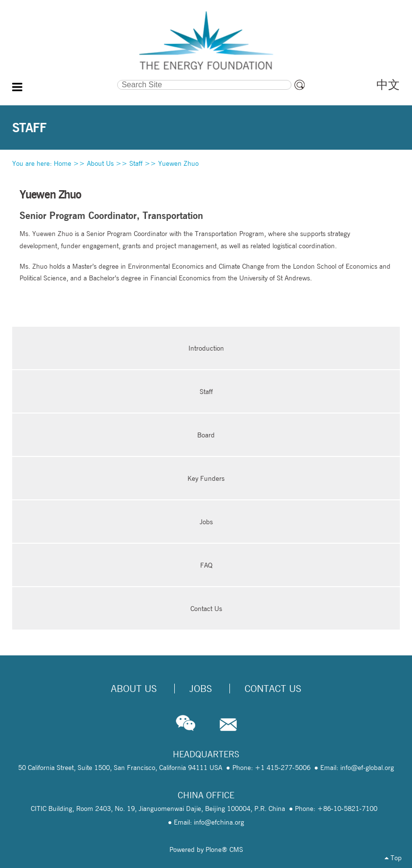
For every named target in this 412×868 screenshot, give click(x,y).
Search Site (65, 79)
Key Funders (206, 478)
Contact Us (206, 609)
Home (62, 163)
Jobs (206, 522)
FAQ (206, 565)
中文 (388, 85)
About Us (100, 163)
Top (393, 858)
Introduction (206, 348)
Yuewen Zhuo (178, 163)
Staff (136, 163)
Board (206, 435)
